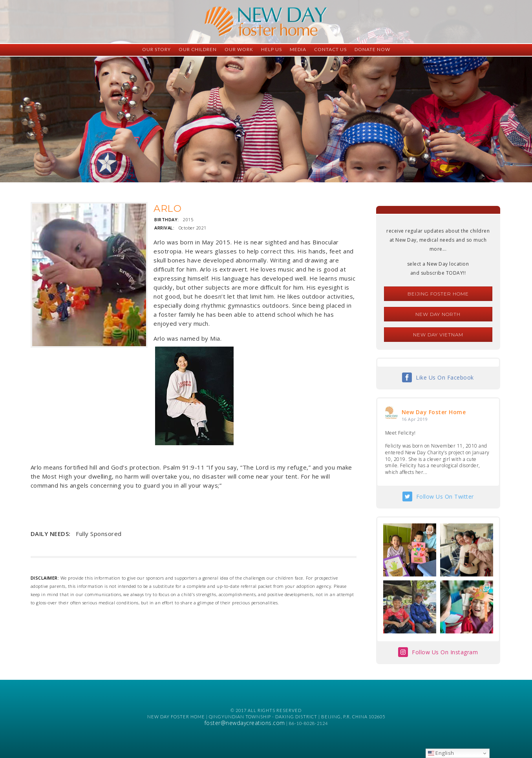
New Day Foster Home (434, 412)
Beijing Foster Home (438, 294)
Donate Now (372, 49)
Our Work (239, 49)
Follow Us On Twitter (445, 496)
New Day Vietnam (438, 335)
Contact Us (330, 49)
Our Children (198, 49)
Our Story (156, 49)
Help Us (271, 49)
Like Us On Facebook (445, 377)
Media (298, 49)
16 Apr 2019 (415, 419)
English (441, 753)
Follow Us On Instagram (445, 652)
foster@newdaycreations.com (245, 723)
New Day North (438, 314)
